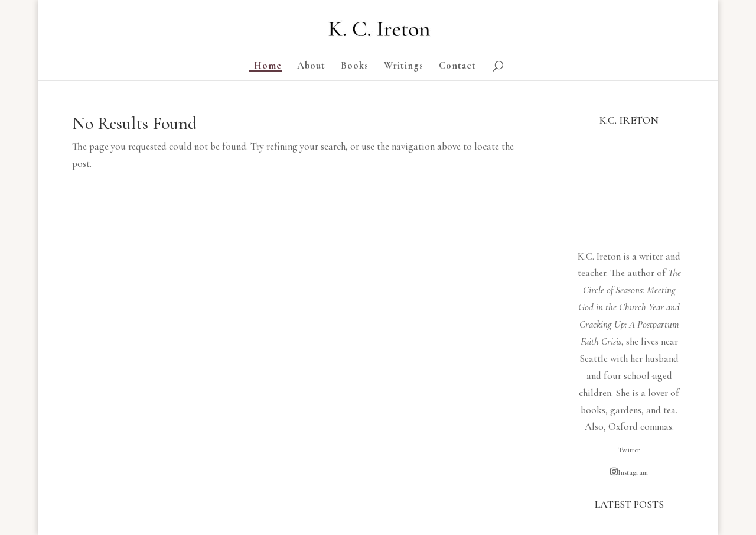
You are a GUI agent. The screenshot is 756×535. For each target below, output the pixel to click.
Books (355, 67)
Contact (457, 67)
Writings (404, 67)
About (311, 67)
